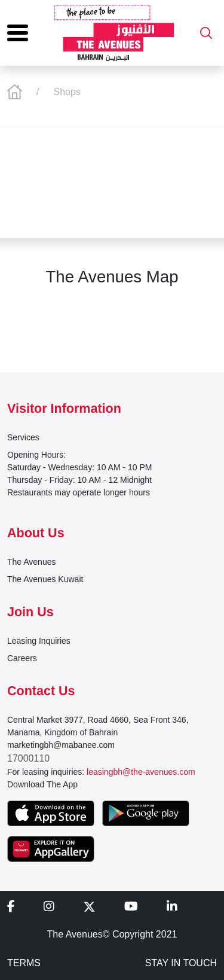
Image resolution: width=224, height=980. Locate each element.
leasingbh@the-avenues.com (141, 772)
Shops (67, 92)
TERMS (24, 963)
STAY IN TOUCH (181, 963)
